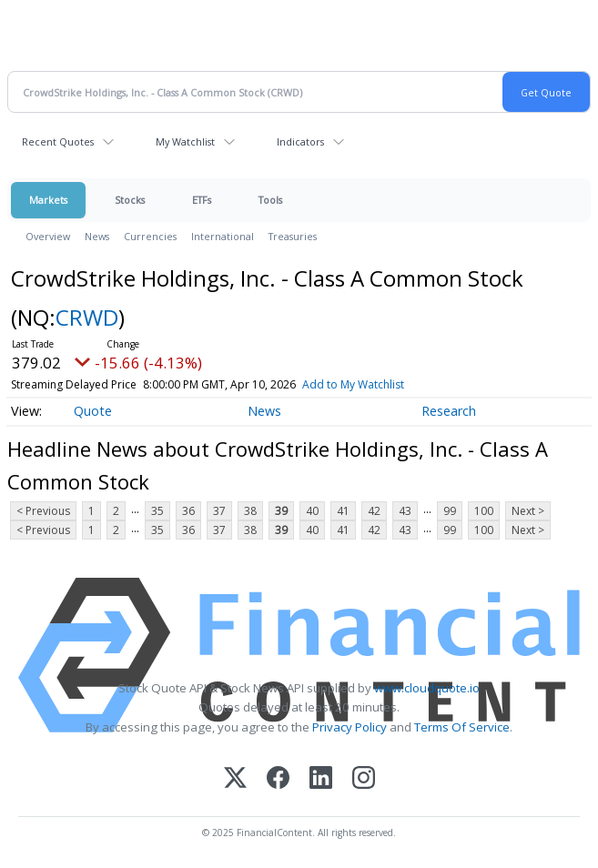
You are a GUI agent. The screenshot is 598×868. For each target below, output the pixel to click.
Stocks (130, 200)
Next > (528, 511)
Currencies (150, 236)
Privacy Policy (350, 727)
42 (374, 511)
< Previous (43, 511)
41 (343, 511)
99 (450, 511)
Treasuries (293, 236)
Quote (93, 411)
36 (188, 511)
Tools (270, 200)
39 (281, 511)
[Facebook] (278, 779)
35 (157, 511)
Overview (48, 236)
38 (250, 511)
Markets (48, 200)
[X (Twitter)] (235, 779)
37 (219, 511)
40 (312, 511)
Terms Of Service (462, 727)
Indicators (300, 141)
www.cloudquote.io (427, 688)
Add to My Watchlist (353, 384)
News (97, 236)
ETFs (202, 200)
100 (484, 511)
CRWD (87, 317)
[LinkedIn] (321, 779)
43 (405, 511)
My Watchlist (185, 141)
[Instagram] (364, 779)
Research (449, 411)
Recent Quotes (58, 141)
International (223, 236)
